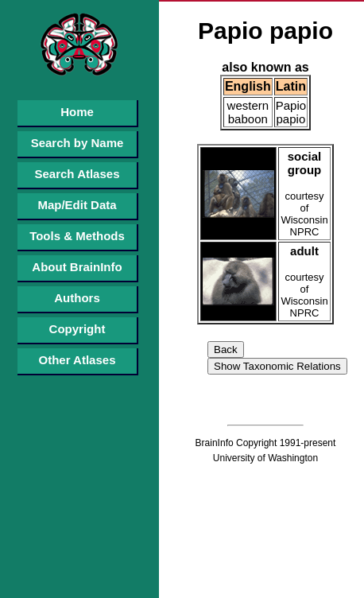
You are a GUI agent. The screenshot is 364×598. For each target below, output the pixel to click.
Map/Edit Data (77, 205)
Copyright (77, 329)
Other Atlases (77, 360)
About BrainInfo (77, 267)
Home (77, 112)
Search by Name (77, 143)
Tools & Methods (77, 236)
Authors (77, 298)
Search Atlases (77, 174)
